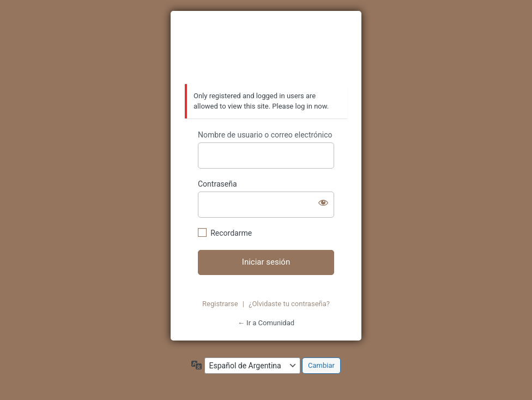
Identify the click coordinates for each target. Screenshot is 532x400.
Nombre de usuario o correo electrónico (265, 135)
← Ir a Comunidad (266, 323)
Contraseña (217, 184)
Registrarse (220, 304)
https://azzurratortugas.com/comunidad (266, 48)
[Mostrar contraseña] (323, 202)
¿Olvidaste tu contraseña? (289, 304)
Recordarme (231, 233)
